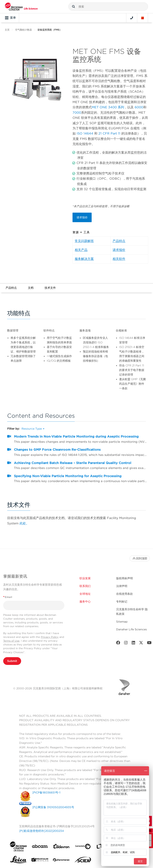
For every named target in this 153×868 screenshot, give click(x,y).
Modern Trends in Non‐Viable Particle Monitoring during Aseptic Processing (76, 436)
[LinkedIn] (133, 644)
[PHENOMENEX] (61, 861)
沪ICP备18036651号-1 (46, 792)
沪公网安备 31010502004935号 (53, 807)
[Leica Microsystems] (18, 861)
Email (8, 597)
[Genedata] (83, 847)
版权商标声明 (125, 578)
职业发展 (85, 578)
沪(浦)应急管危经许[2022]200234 (41, 831)
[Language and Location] (143, 18)
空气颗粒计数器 (24, 30)
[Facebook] (118, 644)
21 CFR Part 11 (109, 133)
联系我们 (85, 586)
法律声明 (122, 586)
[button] (74, 7)
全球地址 (85, 594)
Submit (12, 661)
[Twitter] (141, 644)
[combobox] (108, 7)
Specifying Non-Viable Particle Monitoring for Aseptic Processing (68, 476)
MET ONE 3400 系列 (108, 107)
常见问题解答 (84, 241)
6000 (139, 107)
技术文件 (50, 288)
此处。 (24, 523)
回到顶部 (140, 558)
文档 (31, 288)
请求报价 (82, 217)
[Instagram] (126, 644)
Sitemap (122, 622)
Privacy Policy (50, 637)
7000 (77, 113)
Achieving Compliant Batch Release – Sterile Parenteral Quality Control (73, 463)
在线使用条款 (125, 594)
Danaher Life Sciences (131, 629)
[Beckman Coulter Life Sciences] (21, 7)
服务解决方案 (84, 259)
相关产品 (81, 250)
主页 (7, 30)
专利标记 (122, 602)
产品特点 (119, 241)
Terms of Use (11, 641)
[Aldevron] (61, 847)
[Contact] (132, 18)
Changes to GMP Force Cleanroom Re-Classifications (57, 450)
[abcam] (40, 847)
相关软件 (119, 259)
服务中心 (85, 602)
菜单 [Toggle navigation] (10, 18)
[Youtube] (149, 644)
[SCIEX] (83, 861)
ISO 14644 (85, 133)
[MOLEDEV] (40, 861)
